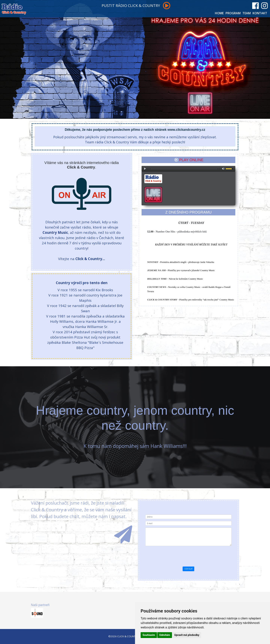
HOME (219, 13)
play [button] (145, 169)
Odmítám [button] (165, 635)
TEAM (247, 13)
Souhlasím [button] (149, 635)
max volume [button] (223, 169)
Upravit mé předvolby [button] (187, 635)
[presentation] (201, 555)
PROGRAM (233, 13)
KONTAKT (260, 13)
